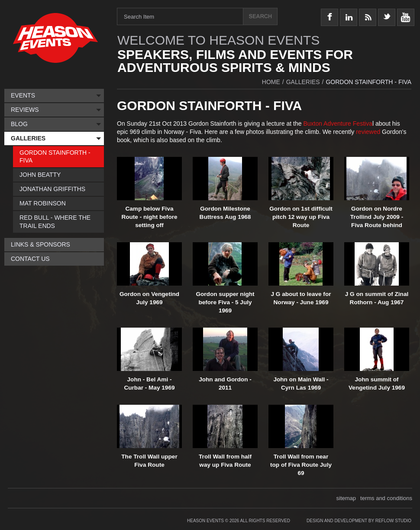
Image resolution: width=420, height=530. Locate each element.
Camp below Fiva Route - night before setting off (149, 217)
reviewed (369, 132)
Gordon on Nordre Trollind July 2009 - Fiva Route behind (377, 217)
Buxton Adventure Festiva (338, 124)
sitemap (346, 498)
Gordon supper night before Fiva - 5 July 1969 (225, 302)
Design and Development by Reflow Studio (359, 521)
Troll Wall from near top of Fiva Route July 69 (301, 465)
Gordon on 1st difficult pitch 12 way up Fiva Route (301, 217)
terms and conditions (386, 498)
